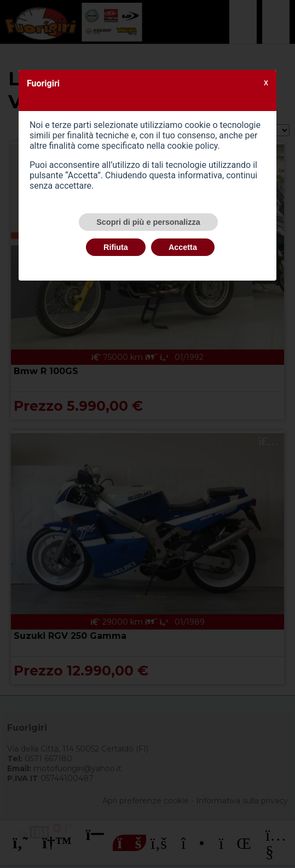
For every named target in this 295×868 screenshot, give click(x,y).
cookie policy (192, 146)
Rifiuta (116, 247)
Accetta (183, 247)
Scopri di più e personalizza (148, 222)
